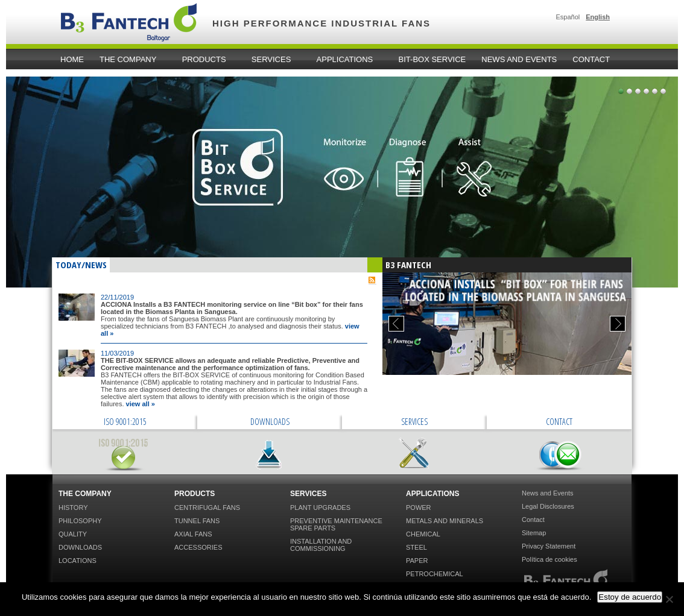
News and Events (519, 59)
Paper (417, 561)
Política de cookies (549, 559)
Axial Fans (193, 534)
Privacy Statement (549, 546)
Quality (73, 534)
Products (206, 60)
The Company (130, 60)
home (72, 59)
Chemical (423, 534)
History (73, 508)
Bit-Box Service (432, 59)
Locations (78, 561)
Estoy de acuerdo (630, 597)
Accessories (198, 547)
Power (419, 508)
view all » (141, 404)
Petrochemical (435, 574)
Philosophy (80, 521)
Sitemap (534, 533)
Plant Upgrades (320, 508)
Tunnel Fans (197, 521)
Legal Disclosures (548, 506)
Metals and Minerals (445, 521)
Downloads (80, 547)
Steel (416, 547)
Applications (347, 60)
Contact (591, 59)
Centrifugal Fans (207, 508)
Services (273, 60)
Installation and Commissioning (321, 545)
